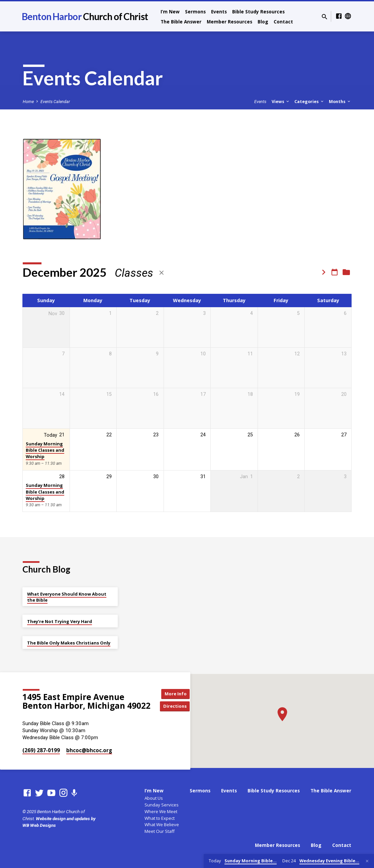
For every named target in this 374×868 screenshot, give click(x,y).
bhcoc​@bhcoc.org (89, 750)
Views (281, 102)
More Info (177, 693)
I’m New (170, 12)
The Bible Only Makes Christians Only (69, 643)
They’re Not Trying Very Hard (60, 621)
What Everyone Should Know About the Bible (67, 597)
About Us (154, 798)
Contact (283, 22)
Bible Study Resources (258, 12)
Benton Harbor (85, 16)
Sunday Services (162, 805)
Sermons (195, 12)
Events (219, 12)
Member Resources (229, 22)
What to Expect (160, 818)
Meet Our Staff (160, 831)
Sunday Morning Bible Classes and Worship (45, 450)
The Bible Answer (181, 22)
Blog (263, 22)
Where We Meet (161, 811)
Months (340, 102)
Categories (309, 102)
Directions (177, 707)
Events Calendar (55, 102)
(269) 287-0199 (41, 750)
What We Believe (162, 824)
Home (28, 102)
